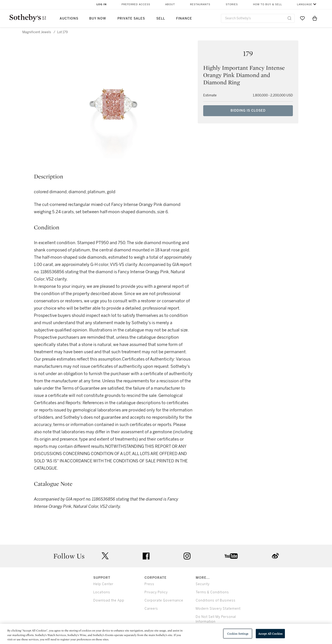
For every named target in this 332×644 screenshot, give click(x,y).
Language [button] (305, 4)
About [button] (170, 4)
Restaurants (200, 4)
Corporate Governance (164, 600)
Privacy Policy (156, 592)
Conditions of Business (216, 600)
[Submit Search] (289, 18)
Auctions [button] (69, 19)
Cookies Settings (238, 633)
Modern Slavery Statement (218, 609)
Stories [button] (232, 4)
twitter (105, 556)
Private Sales (131, 19)
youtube (231, 556)
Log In (102, 4)
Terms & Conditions (212, 592)
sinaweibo (275, 556)
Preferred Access (136, 4)
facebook (146, 556)
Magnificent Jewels (37, 32)
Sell (161, 19)
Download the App (109, 600)
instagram (187, 556)
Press (149, 584)
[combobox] (258, 18)
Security (203, 584)
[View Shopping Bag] (315, 18)
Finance (184, 19)
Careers (151, 609)
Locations (102, 592)
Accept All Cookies (270, 633)
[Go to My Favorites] (302, 18)
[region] (166, 634)
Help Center (103, 584)
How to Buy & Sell (267, 4)
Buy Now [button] (98, 19)
